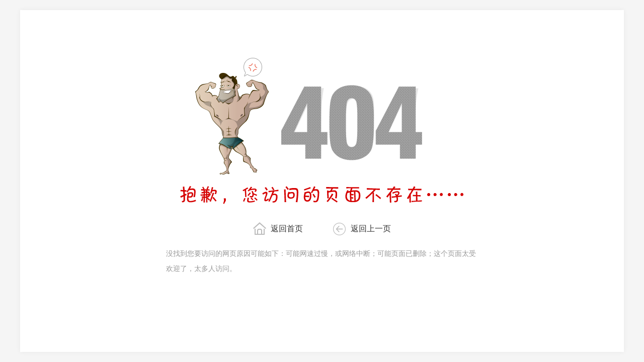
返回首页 (287, 229)
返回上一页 (371, 229)
